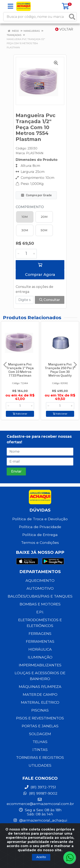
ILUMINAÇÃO (40, 657)
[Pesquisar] (72, 17)
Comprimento (30, 207)
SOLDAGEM (40, 734)
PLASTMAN (35, 153)
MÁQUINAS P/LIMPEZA (40, 687)
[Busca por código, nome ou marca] (36, 17)
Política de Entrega (40, 535)
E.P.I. (40, 612)
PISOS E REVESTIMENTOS (40, 718)
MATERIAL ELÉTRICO (40, 702)
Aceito (41, 857)
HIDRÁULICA (40, 649)
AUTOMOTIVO (40, 588)
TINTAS (40, 750)
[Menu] (10, 6)
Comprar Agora (40, 275)
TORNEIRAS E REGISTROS (40, 757)
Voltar (64, 29)
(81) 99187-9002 (40, 793)
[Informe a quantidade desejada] (26, 254)
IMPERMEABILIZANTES (40, 665)
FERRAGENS (40, 633)
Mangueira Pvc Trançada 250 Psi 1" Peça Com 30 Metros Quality (60, 370)
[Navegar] (5, 365)
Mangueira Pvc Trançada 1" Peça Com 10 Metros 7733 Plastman (20, 370)
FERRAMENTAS (40, 641)
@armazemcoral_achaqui (40, 820)
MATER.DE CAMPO (40, 694)
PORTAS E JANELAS (40, 726)
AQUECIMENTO (40, 580)
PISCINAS (40, 710)
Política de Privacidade (40, 527)
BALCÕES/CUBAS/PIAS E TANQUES (40, 596)
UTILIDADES (40, 765)
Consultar (50, 300)
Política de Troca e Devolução (40, 519)
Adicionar (20, 414)
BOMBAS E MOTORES (40, 604)
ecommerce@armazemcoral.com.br (40, 802)
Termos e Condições (40, 542)
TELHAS (40, 742)
